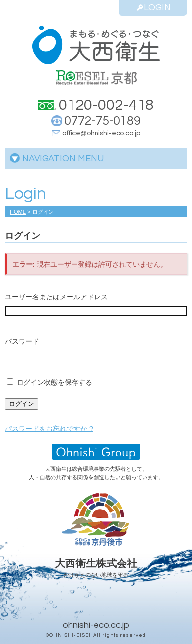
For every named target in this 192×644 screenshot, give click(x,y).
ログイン (22, 404)
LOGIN (153, 8)
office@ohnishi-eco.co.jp (101, 133)
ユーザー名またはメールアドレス (56, 297)
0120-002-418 (106, 105)
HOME (18, 212)
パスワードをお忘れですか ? (49, 429)
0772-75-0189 (102, 121)
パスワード (22, 341)
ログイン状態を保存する (54, 382)
